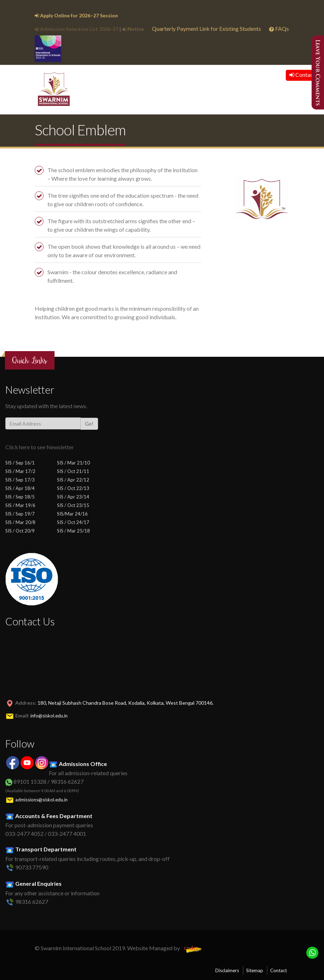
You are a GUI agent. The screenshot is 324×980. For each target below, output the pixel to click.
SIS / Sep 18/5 (20, 497)
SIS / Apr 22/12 (73, 480)
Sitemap (255, 970)
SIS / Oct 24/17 (73, 522)
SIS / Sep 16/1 (20, 463)
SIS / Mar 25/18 (73, 531)
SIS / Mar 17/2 (20, 471)
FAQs (279, 29)
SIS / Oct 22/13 (73, 488)
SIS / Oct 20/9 (20, 531)
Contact (302, 75)
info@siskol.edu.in (49, 716)
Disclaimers (227, 970)
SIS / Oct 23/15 (73, 505)
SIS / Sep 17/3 (20, 480)
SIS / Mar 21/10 (73, 463)
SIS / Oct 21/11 (73, 471)
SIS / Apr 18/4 (20, 488)
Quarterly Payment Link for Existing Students (206, 29)
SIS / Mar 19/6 (20, 505)
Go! (89, 424)
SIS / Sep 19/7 (20, 514)
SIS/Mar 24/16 (72, 514)
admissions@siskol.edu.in (41, 800)
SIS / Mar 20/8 (20, 522)
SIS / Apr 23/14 (73, 497)
